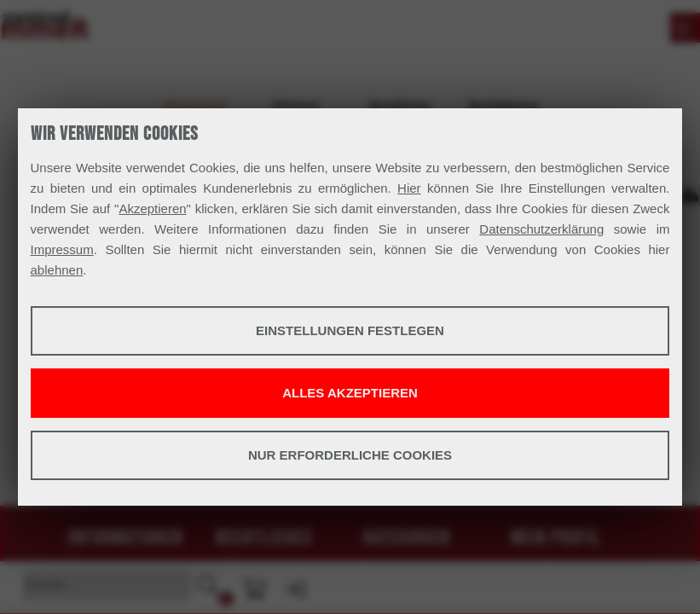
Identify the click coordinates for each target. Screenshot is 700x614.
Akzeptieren (152, 209)
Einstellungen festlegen (350, 330)
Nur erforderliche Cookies (350, 455)
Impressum (62, 249)
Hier (409, 188)
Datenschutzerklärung (541, 229)
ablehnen (57, 270)
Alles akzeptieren (350, 393)
